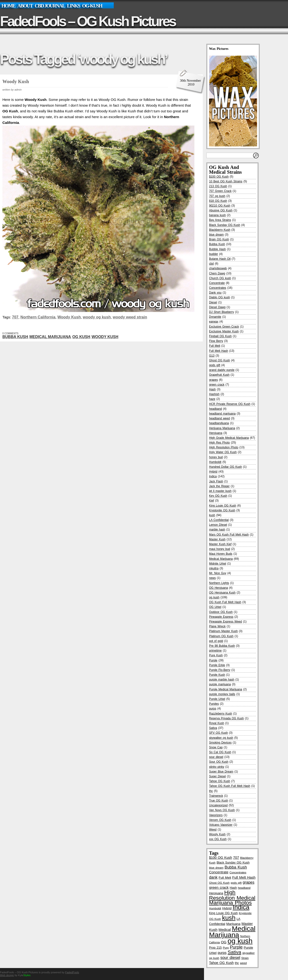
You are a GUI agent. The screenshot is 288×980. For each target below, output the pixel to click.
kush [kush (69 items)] (229, 918)
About (25, 6)
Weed (213, 830)
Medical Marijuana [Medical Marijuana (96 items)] (232, 931)
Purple (213, 660)
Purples (214, 704)
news (212, 578)
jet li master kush (220, 491)
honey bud (216, 457)
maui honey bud (220, 549)
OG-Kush (92, 6)
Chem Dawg (217, 273)
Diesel (213, 302)
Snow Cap (216, 747)
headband (215, 409)
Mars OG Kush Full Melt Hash (229, 535)
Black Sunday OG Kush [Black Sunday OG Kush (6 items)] (233, 862)
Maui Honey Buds (221, 554)
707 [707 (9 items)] (236, 858)
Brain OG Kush (219, 239)
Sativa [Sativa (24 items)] (234, 952)
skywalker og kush (221, 738)
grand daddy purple (222, 370)
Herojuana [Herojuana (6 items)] (216, 893)
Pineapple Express (221, 617)
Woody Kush (16, 81)
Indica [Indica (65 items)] (241, 907)
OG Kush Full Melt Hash (225, 602)
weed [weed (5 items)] (243, 963)
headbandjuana (219, 423)
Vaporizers (216, 815)
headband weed (219, 418)
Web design (7, 975)
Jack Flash (216, 481)
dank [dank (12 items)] (213, 877)
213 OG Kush (218, 186)
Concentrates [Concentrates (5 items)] (238, 872)
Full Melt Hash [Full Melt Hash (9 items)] (244, 877)
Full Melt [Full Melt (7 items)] (225, 878)
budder (213, 254)
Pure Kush (216, 655)
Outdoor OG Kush (221, 612)
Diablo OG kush (219, 297)
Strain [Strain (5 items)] (245, 958)
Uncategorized (218, 805)
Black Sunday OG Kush (225, 225)
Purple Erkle (217, 665)
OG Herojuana (219, 588)
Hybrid (213, 472)
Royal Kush (217, 723)
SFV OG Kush (218, 733)
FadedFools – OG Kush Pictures (88, 21)
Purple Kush (217, 675)
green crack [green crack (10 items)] (219, 887)
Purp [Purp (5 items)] (226, 948)
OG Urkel (215, 607)
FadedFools (72, 972)
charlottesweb (218, 268)
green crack (217, 385)
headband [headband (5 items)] (244, 888)
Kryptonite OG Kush (222, 510)
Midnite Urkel (218, 564)
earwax (214, 322)
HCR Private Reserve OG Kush (230, 404)
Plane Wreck (217, 626)
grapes (213, 380)
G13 (212, 356)
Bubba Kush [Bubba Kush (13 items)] (236, 867)
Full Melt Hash (219, 351)
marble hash (217, 530)
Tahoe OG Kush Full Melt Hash (230, 786)
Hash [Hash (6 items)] (233, 888)
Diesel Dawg (217, 307)
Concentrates (218, 288)
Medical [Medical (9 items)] (225, 930)
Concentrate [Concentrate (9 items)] (219, 872)
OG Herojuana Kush (222, 593)
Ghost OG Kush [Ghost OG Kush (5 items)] (219, 883)
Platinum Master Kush (223, 631)
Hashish (214, 394)
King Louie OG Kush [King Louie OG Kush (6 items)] (223, 913)
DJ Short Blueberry (222, 312)
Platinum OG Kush (221, 636)
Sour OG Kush (219, 762)
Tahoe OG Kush (220, 781)
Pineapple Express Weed (225, 622)
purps (213, 709)
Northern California (38, 317)
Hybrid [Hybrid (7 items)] (227, 908)
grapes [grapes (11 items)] (249, 882)
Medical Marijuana (50, 337)
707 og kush (217, 196)
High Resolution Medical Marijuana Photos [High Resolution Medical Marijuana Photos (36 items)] (232, 897)
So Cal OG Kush (220, 752)
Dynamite (215, 317)
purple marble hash (222, 680)
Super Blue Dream (221, 772)
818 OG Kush (218, 201)
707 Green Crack (220, 191)
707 (15, 317)
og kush (81, 337)
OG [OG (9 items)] (224, 942)
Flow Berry (216, 341)
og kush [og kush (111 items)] (240, 941)
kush (212, 515)
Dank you (215, 293)
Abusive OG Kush (221, 210)
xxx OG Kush (218, 839)
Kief (212, 501)
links (73, 6)
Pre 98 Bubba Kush (222, 646)
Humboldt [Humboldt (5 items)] (215, 908)
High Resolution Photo (224, 447)
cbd (211, 264)
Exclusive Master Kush (224, 331)
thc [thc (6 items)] (237, 963)
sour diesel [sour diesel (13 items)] (230, 958)
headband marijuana (222, 414)
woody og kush (97, 317)
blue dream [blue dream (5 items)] (216, 868)
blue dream (216, 235)
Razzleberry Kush (221, 714)
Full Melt (215, 346)
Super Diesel (217, 776)
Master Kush (217, 539)
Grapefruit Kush (219, 375)
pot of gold (216, 641)
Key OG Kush (218, 496)
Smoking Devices (220, 743)
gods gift (215, 365)
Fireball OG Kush (220, 336)
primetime (215, 651)
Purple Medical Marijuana (226, 689)
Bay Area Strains (220, 220)
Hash (212, 389)
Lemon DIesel (218, 525)
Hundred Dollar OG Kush (225, 467)
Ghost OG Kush (219, 360)
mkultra (214, 568)
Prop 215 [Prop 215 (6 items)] (215, 948)
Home (8, 6)
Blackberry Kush (220, 230)
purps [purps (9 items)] (222, 953)
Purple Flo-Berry (220, 670)
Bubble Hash (217, 249)
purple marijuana (220, 684)
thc (211, 791)
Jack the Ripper (219, 486)
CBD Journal (50, 6)
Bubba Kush (15, 337)
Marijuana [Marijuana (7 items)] (233, 924)
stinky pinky (217, 767)
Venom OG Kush (220, 820)
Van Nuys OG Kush (222, 810)
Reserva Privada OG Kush (226, 718)
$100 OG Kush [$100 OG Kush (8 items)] (221, 858)
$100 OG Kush (219, 177)
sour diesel (216, 757)
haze (212, 399)
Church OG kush (220, 278)
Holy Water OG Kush (223, 452)
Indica (213, 476)
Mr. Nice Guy (218, 573)
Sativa (213, 728)
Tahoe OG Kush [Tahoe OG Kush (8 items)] (221, 963)
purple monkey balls (222, 694)
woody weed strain (130, 317)
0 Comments (10, 333)
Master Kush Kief (220, 544)
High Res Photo (219, 443)
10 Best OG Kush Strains (226, 181)
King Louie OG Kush (223, 506)
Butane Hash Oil (220, 259)
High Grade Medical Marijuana (229, 438)
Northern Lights (219, 583)
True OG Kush (219, 801)
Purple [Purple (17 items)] (236, 947)
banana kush (217, 215)
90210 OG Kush (220, 206)
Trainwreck (216, 796)
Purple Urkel (217, 699)
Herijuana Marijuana (222, 428)
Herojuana (216, 433)
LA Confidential (219, 520)
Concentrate (217, 283)
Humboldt (215, 462)
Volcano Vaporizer (221, 825)
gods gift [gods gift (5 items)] (236, 883)
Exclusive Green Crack (224, 327)
